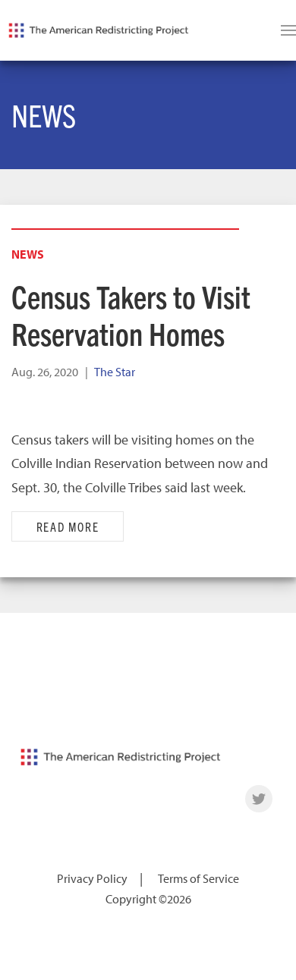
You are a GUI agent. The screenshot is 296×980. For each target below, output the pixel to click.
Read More (68, 526)
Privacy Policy (92, 878)
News (28, 254)
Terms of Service (198, 878)
